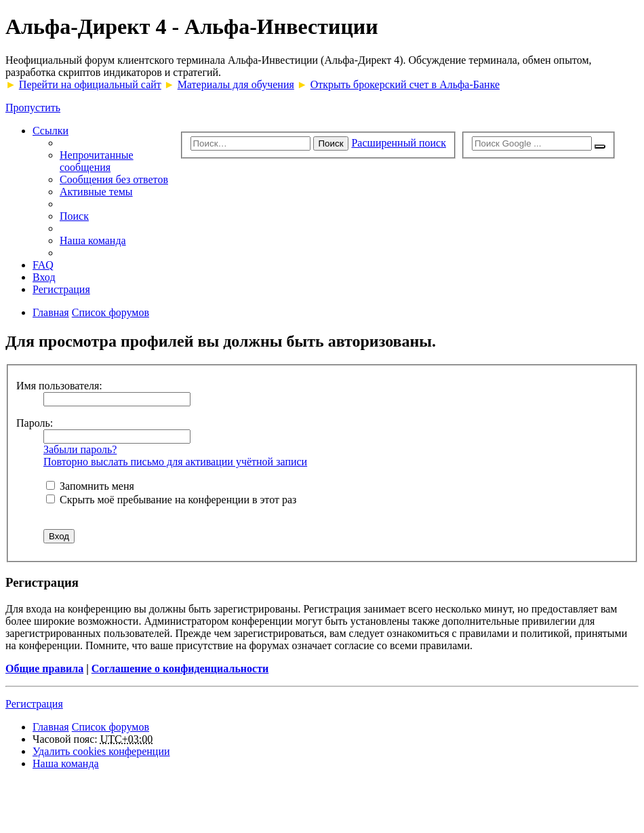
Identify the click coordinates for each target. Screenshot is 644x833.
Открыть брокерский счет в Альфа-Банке (405, 84)
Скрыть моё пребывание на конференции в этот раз (171, 500)
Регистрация (34, 704)
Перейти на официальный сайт (90, 84)
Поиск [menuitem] (74, 216)
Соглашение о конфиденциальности (180, 669)
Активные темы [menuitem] (96, 192)
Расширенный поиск (399, 143)
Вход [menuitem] (44, 277)
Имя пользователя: (59, 386)
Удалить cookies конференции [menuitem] (101, 751)
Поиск (331, 143)
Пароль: (35, 423)
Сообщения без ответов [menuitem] (114, 179)
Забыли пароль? (80, 449)
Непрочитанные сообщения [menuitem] (97, 161)
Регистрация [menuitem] (61, 289)
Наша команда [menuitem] (93, 240)
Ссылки (51, 131)
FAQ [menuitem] (43, 265)
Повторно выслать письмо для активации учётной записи (175, 462)
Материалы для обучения (236, 84)
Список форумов (110, 727)
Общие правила (44, 669)
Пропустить (33, 108)
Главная (51, 727)
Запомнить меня (90, 486)
